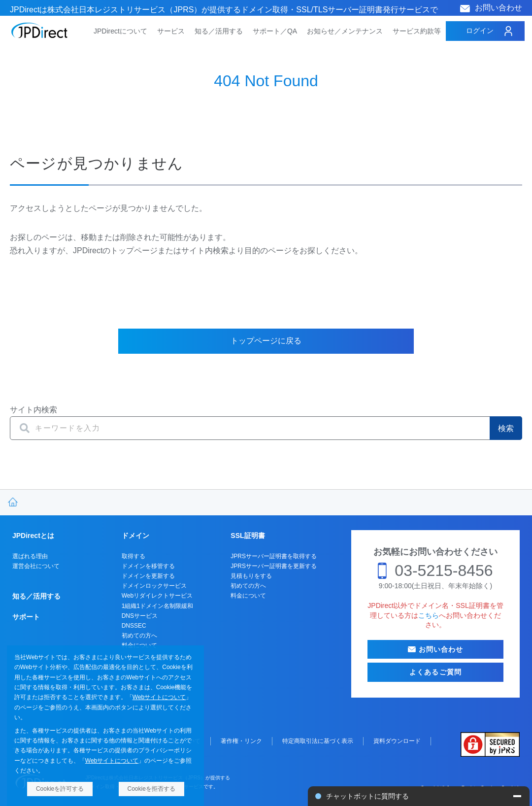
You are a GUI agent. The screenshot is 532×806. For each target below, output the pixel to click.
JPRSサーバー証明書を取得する (274, 556)
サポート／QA (275, 31)
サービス (171, 31)
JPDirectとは (33, 536)
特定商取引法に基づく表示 (318, 741)
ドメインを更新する (148, 576)
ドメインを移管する (148, 566)
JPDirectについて (120, 31)
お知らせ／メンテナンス (345, 31)
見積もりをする (251, 576)
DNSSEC (134, 626)
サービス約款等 (417, 31)
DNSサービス (140, 616)
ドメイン (135, 536)
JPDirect (40, 31)
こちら (429, 615)
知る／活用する (219, 31)
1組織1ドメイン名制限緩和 (157, 606)
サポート (26, 617)
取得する (133, 556)
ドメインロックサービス (154, 586)
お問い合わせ (499, 8)
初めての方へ (139, 636)
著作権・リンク (241, 741)
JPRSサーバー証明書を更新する (274, 566)
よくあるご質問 (435, 672)
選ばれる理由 (30, 556)
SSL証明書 (248, 536)
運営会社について (36, 566)
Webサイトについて (159, 697)
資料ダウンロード (397, 741)
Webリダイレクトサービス (157, 596)
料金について (248, 596)
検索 (506, 428)
